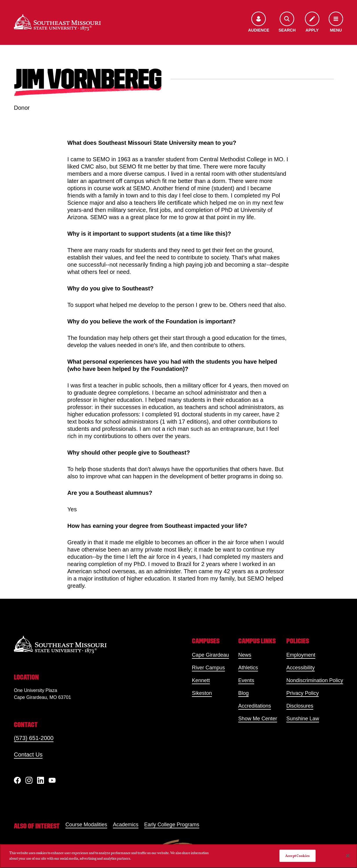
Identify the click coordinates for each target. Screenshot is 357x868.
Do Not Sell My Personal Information (246, 856)
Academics (126, 825)
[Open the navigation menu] (336, 22)
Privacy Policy (303, 693)
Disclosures (300, 706)
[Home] (57, 22)
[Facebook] (17, 780)
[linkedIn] (41, 780)
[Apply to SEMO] (312, 22)
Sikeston (202, 693)
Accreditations (255, 706)
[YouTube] (52, 780)
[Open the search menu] (287, 22)
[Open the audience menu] (259, 22)
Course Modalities (86, 825)
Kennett (201, 680)
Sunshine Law (303, 719)
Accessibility (301, 668)
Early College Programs (172, 825)
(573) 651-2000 (34, 738)
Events (246, 680)
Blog (244, 693)
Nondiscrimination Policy (315, 680)
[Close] (348, 856)
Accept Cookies (297, 856)
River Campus (208, 668)
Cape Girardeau (210, 655)
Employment (301, 655)
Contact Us (28, 755)
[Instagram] (29, 780)
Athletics (248, 668)
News (245, 655)
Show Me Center (258, 719)
